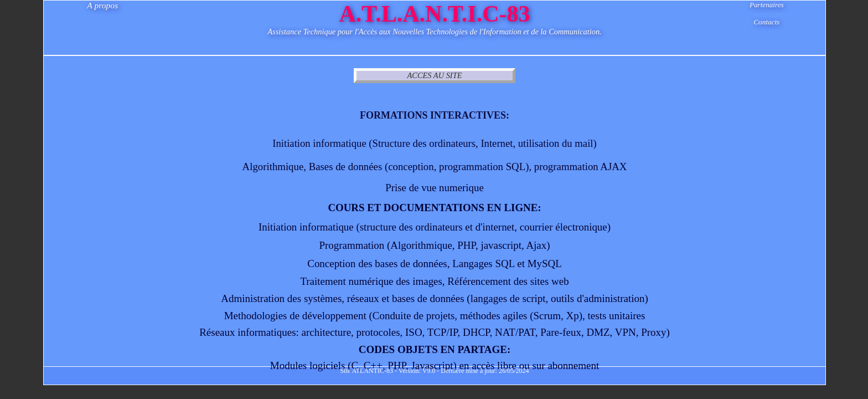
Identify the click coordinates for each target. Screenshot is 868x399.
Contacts (766, 22)
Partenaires (767, 5)
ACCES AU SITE (435, 75)
